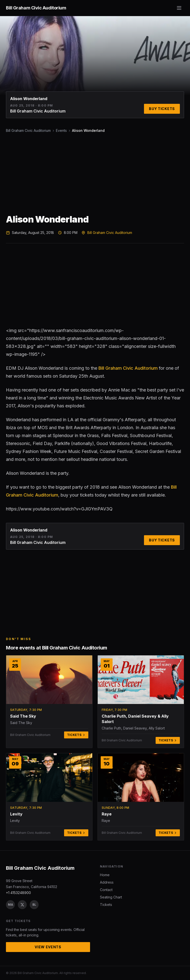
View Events (48, 947)
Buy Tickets (162, 109)
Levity (16, 814)
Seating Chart (111, 897)
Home (105, 875)
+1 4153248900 (18, 893)
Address (107, 882)
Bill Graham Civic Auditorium (28, 130)
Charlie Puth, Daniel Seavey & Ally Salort (135, 719)
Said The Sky (23, 716)
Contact (106, 890)
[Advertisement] (95, 174)
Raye (107, 814)
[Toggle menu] (179, 8)
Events (61, 130)
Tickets (76, 735)
